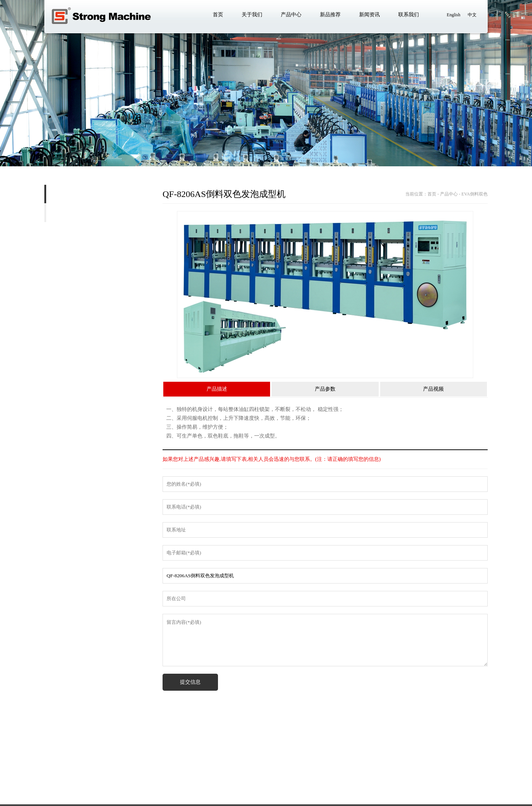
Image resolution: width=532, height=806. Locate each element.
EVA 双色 (62, 232)
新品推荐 (134, 774)
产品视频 (433, 390)
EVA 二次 (50, 250)
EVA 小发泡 (26, 269)
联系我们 (194, 774)
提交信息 (190, 683)
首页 (50, 774)
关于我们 (74, 774)
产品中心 (104, 774)
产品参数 (325, 390)
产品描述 (217, 390)
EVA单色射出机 (73, 213)
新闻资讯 (164, 774)
